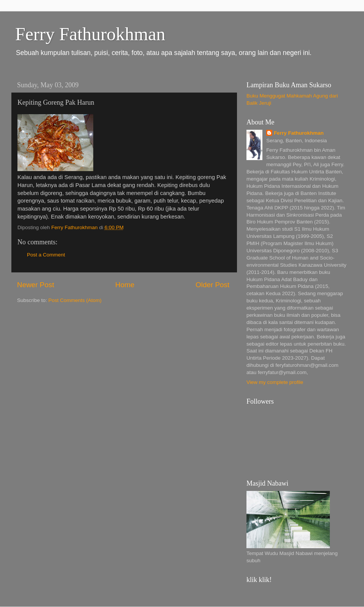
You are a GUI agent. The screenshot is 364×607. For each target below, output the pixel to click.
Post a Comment (46, 255)
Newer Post (36, 285)
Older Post (213, 285)
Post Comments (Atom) (75, 300)
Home (125, 285)
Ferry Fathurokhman (90, 34)
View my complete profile (275, 382)
